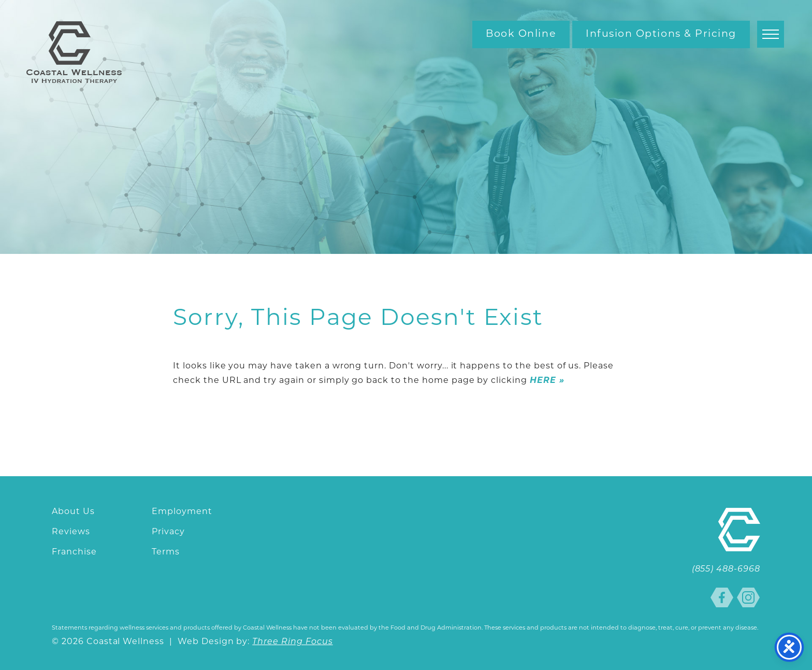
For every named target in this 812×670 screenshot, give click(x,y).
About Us (73, 512)
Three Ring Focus (292, 642)
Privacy (168, 532)
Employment (182, 512)
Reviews (71, 532)
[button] (771, 34)
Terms (166, 552)
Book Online (521, 34)
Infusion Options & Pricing (661, 34)
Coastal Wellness (74, 52)
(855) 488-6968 (726, 569)
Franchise (74, 552)
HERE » (547, 381)
